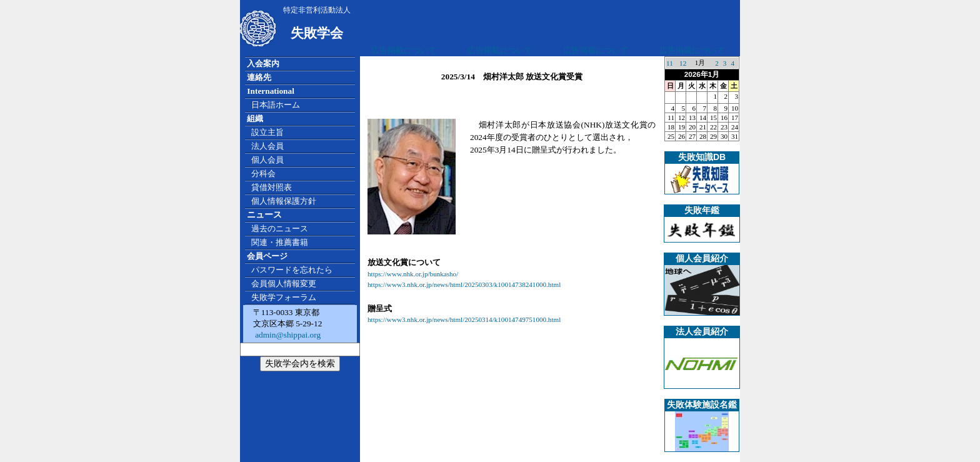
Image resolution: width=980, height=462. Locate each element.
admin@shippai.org (287, 335)
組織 (255, 118)
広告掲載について (404, 50)
